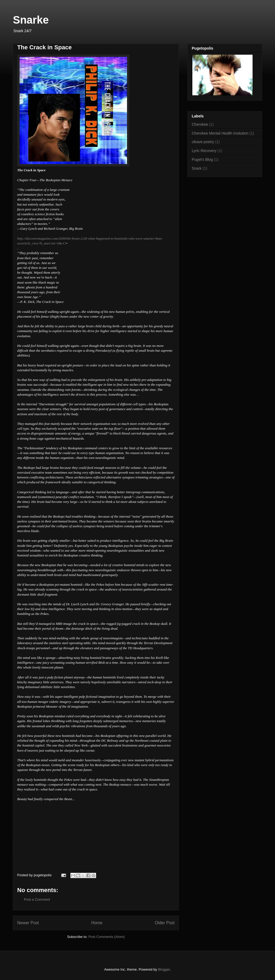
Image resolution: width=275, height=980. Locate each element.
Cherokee (200, 124)
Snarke (31, 20)
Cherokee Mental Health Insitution (220, 133)
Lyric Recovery (204, 151)
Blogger (164, 969)
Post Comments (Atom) (106, 937)
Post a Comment (37, 899)
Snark (197, 168)
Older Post (165, 923)
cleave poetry (203, 142)
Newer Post (28, 923)
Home (97, 923)
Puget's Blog (202, 159)
